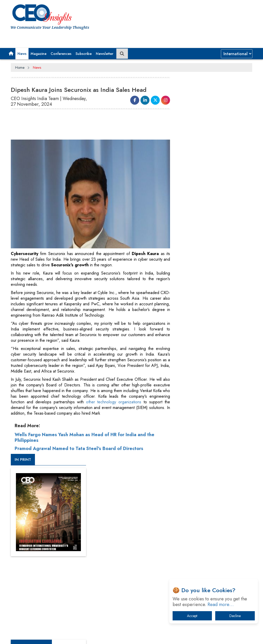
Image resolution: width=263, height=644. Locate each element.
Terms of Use (103, 620)
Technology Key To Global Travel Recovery (212, 512)
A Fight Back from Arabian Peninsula (215, 478)
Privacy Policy (73, 620)
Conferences (61, 54)
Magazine (39, 54)
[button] (11, 54)
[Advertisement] (104, 127)
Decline (235, 616)
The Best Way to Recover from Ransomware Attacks (210, 549)
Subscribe (84, 54)
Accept (192, 616)
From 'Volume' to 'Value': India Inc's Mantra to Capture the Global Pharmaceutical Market (214, 462)
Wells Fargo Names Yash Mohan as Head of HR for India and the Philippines (84, 437)
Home (20, 67)
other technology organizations (113, 401)
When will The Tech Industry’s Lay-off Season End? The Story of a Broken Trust (215, 494)
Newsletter (105, 54)
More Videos (191, 347)
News (22, 54)
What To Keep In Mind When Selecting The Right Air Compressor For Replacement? (216, 531)
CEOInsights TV (198, 267)
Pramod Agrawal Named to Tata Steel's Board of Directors (79, 448)
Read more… (221, 604)
